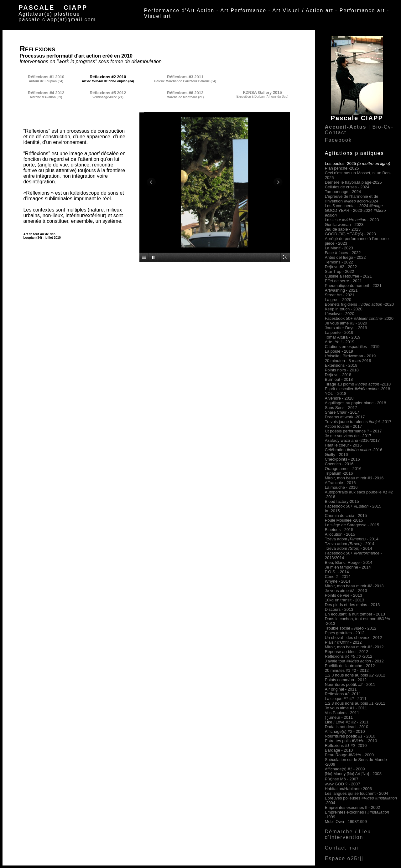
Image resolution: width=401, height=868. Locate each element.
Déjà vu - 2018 (338, 375)
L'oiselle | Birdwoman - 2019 (350, 356)
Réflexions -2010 (346, 745)
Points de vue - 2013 (344, 595)
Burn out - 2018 (339, 379)
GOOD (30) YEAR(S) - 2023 (350, 234)
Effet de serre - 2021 (343, 281)
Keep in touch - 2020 (344, 309)
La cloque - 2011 (346, 699)
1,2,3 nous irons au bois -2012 (355, 675)
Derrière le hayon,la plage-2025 (353, 182)
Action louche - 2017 (344, 426)
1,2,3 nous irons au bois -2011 (355, 703)
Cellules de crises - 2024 (347, 187)
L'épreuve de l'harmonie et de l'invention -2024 (352, 199)
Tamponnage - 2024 (343, 192)
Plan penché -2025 (342, 168)
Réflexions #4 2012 (46, 93)
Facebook (338, 140)
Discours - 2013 (339, 609)
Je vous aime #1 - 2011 (346, 708)
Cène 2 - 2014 (338, 577)
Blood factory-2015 (342, 501)
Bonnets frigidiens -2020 (359, 304)
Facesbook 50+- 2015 (353, 506)
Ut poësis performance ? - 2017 (353, 431)
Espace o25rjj (344, 858)
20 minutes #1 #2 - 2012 (347, 670)
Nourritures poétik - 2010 (350, 736)
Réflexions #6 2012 (185, 93)
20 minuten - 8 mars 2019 (348, 361)
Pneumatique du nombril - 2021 (353, 286)
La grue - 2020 (338, 300)
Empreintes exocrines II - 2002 (352, 807)
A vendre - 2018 (339, 398)
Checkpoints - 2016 (342, 459)
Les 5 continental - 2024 (354, 206)
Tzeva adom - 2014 (352, 539)
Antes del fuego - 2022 (345, 257)
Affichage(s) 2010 (345, 731)
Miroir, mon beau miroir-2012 (354, 647)
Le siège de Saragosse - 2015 (352, 525)
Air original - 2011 (341, 689)
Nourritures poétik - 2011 (350, 684)
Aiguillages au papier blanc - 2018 (356, 403)
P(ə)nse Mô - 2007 (342, 779)
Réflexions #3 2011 (185, 77)
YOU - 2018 (336, 393)
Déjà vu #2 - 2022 (341, 267)
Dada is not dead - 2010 (347, 727)
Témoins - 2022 (339, 262)
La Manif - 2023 (339, 248)
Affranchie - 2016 (340, 483)
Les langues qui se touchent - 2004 (357, 793)
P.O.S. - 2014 (337, 572)
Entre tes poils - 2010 (351, 741)
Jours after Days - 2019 (346, 328)
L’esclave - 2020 (340, 314)
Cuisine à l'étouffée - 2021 (348, 276)
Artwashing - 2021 (341, 290)
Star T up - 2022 (339, 271)
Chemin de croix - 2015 (346, 516)
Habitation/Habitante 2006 (348, 789)
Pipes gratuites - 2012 (345, 633)
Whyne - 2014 (338, 581)
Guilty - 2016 (336, 454)
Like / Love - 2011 (347, 722)
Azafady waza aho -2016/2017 (352, 440)
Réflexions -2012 (349, 656)
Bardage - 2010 (339, 750)
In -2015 (332, 511)
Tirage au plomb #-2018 (358, 384)
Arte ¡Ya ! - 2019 (340, 342)
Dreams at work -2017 (345, 417)
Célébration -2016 (354, 450)
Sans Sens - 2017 (341, 408)
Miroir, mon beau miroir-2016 (354, 478)
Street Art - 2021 (340, 295)
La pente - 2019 (339, 332)
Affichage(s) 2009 (345, 769)
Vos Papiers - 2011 (342, 713)
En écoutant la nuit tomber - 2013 (355, 614)
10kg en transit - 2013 (345, 600)
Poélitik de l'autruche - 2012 (350, 666)
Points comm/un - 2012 (346, 680)
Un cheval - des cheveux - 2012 (354, 638)
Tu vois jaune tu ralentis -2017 (358, 422)
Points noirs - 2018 (342, 370)
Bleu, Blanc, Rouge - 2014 (349, 562)
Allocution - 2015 (340, 534)
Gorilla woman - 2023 (344, 225)
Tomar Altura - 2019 (343, 337)
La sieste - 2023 (352, 220)
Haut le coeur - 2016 (343, 445)
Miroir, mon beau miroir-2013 (354, 586)
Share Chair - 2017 (342, 412)
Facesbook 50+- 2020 (359, 318)
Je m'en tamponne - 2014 (348, 567)
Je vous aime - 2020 (346, 323)
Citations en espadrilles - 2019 (352, 347)
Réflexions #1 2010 (46, 77)
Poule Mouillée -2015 (344, 520)
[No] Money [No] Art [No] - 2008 (353, 774)
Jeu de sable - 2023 (343, 229)
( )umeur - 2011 (339, 717)
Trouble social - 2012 (351, 628)
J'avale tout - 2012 (354, 661)
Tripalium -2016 (339, 473)
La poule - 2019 (339, 351)
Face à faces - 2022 (343, 253)
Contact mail (343, 848)
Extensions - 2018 (341, 365)
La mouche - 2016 (341, 487)
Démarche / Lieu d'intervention (348, 834)
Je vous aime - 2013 (346, 591)
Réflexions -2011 (343, 694)
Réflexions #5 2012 (108, 93)
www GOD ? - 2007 (343, 784)
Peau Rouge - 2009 (349, 755)
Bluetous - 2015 (339, 530)
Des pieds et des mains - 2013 (352, 605)
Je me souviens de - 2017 (348, 436)
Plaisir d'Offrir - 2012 (343, 642)
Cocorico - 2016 (339, 464)
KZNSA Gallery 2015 (262, 92)
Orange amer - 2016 (343, 469)
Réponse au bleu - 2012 (347, 652)
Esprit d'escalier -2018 (357, 389)
